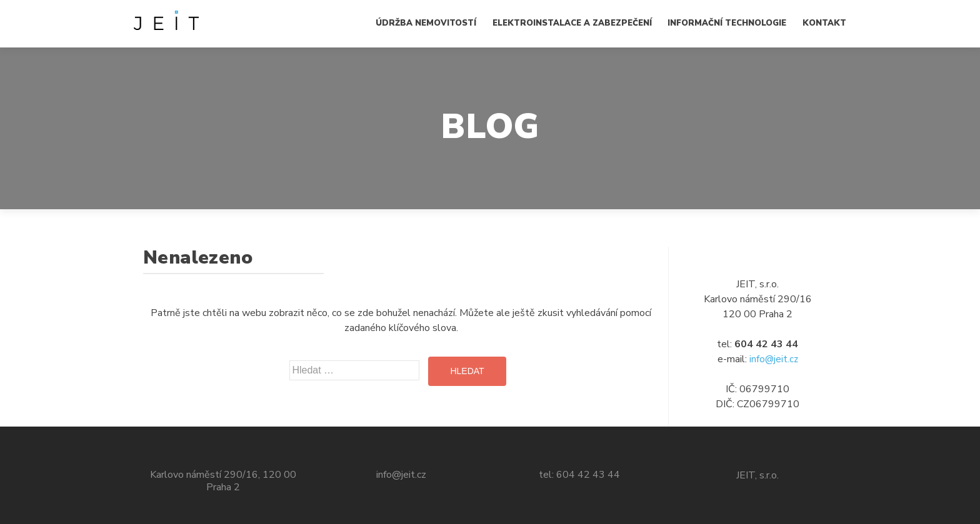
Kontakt (824, 23)
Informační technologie (727, 23)
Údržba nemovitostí (426, 23)
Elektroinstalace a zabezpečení (572, 23)
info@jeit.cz (774, 359)
